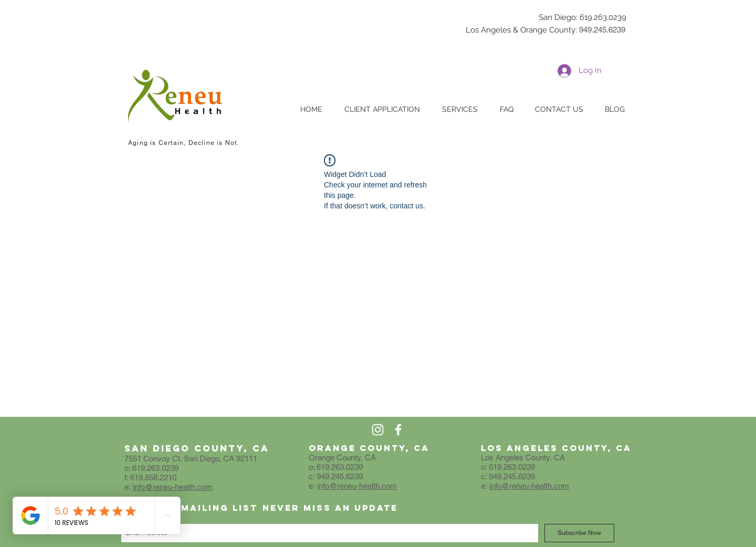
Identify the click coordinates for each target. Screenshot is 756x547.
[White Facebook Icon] (398, 430)
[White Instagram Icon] (378, 430)
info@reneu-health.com (173, 487)
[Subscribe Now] (579, 533)
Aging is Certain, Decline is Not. (184, 143)
